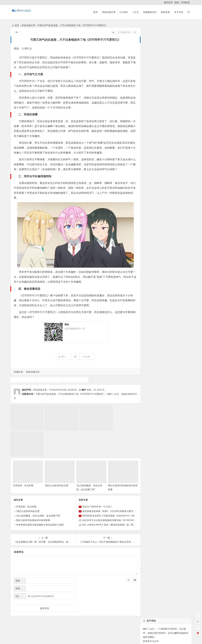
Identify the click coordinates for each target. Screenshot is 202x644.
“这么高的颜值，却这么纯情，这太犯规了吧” (38, 487)
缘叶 (84, 390)
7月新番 (146, 247)
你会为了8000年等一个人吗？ (96, 478)
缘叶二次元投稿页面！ (154, 157)
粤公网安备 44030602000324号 (87, 638)
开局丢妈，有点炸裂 (23, 457)
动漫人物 (164, 224)
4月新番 (168, 242)
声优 (153, 224)
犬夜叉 (175, 224)
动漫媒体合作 (150, 12)
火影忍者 (160, 253)
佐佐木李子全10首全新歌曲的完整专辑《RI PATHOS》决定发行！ (114, 492)
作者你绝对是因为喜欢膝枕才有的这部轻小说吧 (40, 496)
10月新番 (169, 230)
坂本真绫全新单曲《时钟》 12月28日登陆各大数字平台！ (110, 483)
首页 (95, 12)
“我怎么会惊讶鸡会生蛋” (56, 457)
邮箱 (18, 560)
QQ (17, 568)
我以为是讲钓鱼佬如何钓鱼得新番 (33, 492)
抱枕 (177, 2)
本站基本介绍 (56, 607)
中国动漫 (155, 242)
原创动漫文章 (108, 12)
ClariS (124, 12)
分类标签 (185, 2)
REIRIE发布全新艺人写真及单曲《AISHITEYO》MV (107, 487)
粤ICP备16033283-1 (124, 638)
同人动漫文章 (149, 236)
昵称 (18, 552)
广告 (144, 242)
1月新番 (184, 247)
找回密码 (174, 137)
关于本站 (179, 12)
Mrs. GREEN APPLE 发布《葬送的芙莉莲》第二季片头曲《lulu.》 (114, 496)
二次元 (135, 12)
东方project (181, 242)
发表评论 (121, 32)
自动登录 (159, 137)
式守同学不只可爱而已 (74, 380)
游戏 (144, 224)
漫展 (156, 247)
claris (158, 230)
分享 (85, 357)
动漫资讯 (147, 253)
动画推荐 (23, 380)
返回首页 (168, 2)
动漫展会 (36, 607)
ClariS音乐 (19, 607)
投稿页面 (165, 12)
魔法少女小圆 (169, 247)
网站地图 (108, 638)
